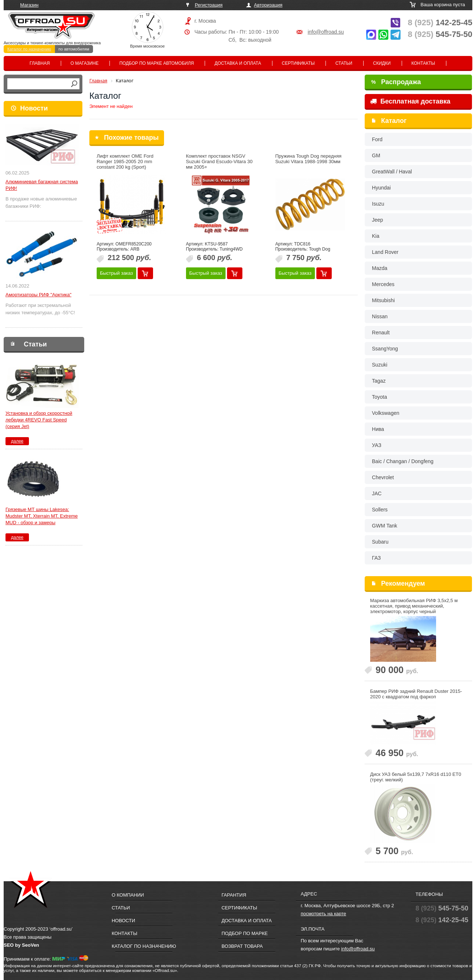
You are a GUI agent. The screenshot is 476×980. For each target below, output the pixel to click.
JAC (377, 493)
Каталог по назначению (29, 49)
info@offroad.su (326, 32)
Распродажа (396, 82)
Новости (34, 108)
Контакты (423, 63)
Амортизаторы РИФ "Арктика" (38, 295)
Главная (40, 63)
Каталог (394, 121)
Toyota (380, 397)
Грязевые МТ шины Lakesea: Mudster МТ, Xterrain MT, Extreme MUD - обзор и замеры (42, 516)
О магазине (85, 63)
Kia (376, 236)
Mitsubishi (383, 300)
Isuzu (378, 204)
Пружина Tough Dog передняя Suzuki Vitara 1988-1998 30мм (308, 159)
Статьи (344, 63)
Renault (381, 333)
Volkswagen (386, 413)
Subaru (380, 542)
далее (17, 441)
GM (376, 155)
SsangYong (385, 349)
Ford (377, 139)
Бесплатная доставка (410, 101)
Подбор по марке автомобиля (157, 63)
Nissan (380, 316)
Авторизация (268, 5)
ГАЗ (376, 558)
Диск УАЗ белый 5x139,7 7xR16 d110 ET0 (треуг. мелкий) (416, 777)
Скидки (382, 63)
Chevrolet (383, 477)
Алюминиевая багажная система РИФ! (42, 185)
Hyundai (381, 188)
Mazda (380, 268)
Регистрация (209, 5)
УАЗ (377, 445)
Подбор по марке (245, 933)
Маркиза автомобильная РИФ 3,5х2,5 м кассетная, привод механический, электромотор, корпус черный (414, 606)
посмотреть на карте (323, 914)
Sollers (380, 510)
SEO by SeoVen (21, 945)
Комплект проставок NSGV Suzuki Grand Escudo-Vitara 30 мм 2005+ (219, 162)
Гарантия (234, 895)
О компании (128, 895)
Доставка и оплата (238, 63)
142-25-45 (440, 22)
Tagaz (379, 381)
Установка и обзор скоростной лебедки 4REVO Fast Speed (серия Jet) (39, 420)
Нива (378, 429)
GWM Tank (385, 526)
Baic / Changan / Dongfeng (403, 461)
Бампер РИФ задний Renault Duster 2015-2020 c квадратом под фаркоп (416, 694)
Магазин (29, 5)
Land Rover (385, 252)
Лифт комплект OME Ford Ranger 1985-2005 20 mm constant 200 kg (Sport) (125, 162)
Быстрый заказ (116, 273)
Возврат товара (242, 946)
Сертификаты (298, 63)
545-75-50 (440, 34)
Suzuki (380, 365)
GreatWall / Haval (392, 172)
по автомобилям (74, 49)
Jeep (378, 220)
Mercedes (383, 284)
